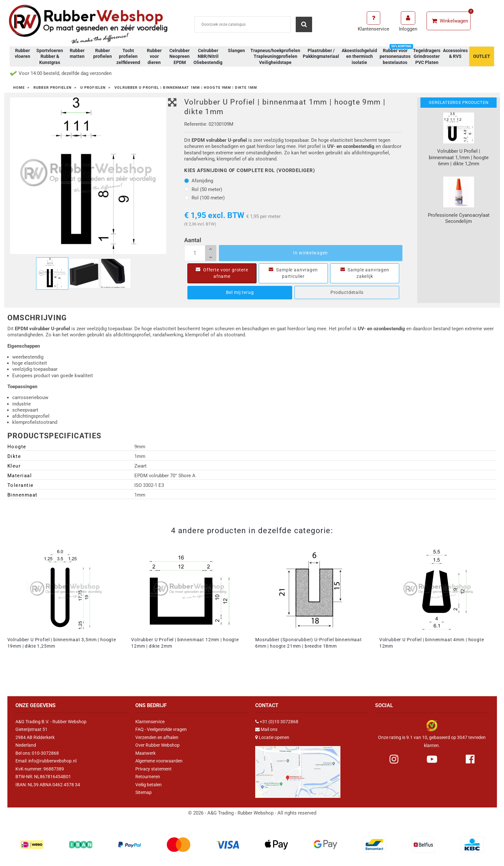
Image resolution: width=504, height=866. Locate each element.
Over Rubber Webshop (157, 745)
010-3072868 (45, 753)
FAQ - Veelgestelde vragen (161, 729)
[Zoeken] (243, 24)
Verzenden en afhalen (157, 737)
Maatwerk (145, 753)
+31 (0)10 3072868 (279, 722)
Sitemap (144, 792)
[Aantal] (200, 253)
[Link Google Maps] (298, 769)
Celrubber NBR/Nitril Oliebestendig (208, 56)
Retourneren (148, 777)
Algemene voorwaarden (159, 761)
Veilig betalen (148, 785)
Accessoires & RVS (455, 53)
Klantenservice (150, 722)
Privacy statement (153, 769)
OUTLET (482, 56)
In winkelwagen (310, 253)
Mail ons (269, 729)
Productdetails (347, 292)
